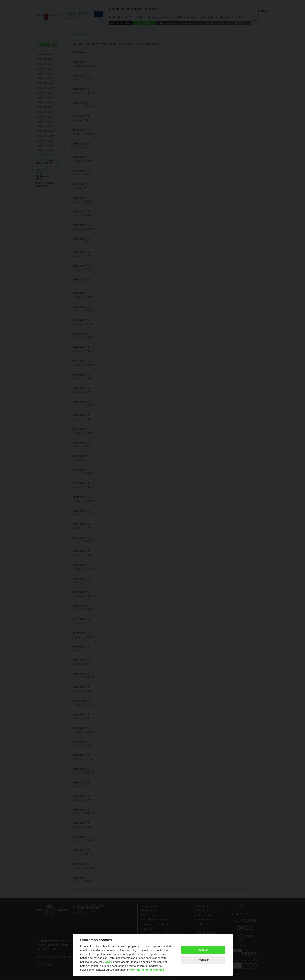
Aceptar (203, 950)
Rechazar (203, 960)
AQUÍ (106, 962)
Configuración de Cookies (147, 970)
